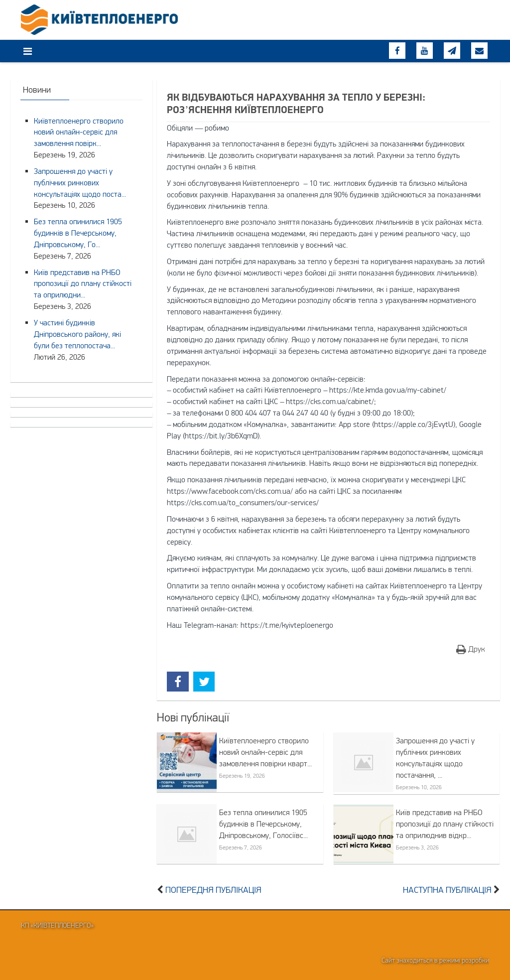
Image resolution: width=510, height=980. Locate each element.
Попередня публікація (213, 890)
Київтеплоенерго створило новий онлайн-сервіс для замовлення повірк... (79, 132)
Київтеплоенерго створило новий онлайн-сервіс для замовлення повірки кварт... (265, 752)
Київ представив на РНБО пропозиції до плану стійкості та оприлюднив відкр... (445, 824)
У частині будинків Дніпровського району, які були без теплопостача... (77, 334)
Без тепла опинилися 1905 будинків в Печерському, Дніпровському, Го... (78, 233)
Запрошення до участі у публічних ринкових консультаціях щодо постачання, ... (435, 758)
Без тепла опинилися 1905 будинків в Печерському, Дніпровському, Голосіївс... (263, 824)
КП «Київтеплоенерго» (57, 925)
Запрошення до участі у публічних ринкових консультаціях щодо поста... (80, 182)
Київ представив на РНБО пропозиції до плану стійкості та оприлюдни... (83, 283)
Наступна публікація (447, 890)
